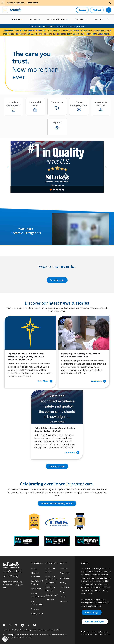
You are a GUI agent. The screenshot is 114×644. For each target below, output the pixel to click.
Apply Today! (92, 612)
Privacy (9, 635)
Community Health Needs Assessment (51, 579)
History (63, 583)
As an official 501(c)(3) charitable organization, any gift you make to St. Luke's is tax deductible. (31, 630)
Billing (34, 568)
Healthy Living (52, 595)
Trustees (64, 601)
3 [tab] (57, 190)
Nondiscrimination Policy (58, 635)
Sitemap (29, 637)
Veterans (35, 609)
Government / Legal (18, 637)
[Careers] (82, 10)
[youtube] (35, 625)
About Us (64, 568)
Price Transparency (37, 603)
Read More (33, 3)
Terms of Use (44, 635)
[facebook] (4, 625)
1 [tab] (51, 190)
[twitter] (29, 625)
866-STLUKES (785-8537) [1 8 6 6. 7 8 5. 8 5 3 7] (13, 573)
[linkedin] (16, 625)
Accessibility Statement (21, 635)
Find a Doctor (81, 19)
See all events (57, 280)
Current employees (95, 622)
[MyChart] (97, 10)
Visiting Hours (37, 614)
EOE (4, 635)
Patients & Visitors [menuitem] (56, 19)
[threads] (22, 625)
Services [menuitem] (33, 19)
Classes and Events (50, 570)
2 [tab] (54, 190)
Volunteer (50, 600)
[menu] (5, 10)
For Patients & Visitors (37, 583)
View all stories (57, 466)
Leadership (65, 587)
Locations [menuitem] (15, 19)
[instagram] (10, 625)
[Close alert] (110, 3)
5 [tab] (63, 190)
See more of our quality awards (57, 503)
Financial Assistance (36, 575)
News (62, 592)
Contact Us (65, 573)
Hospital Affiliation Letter (38, 595)
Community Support (50, 589)
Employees (64, 578)
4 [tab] (60, 190)
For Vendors (36, 589)
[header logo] (16, 10)
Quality (63, 597)
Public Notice (34, 635)
